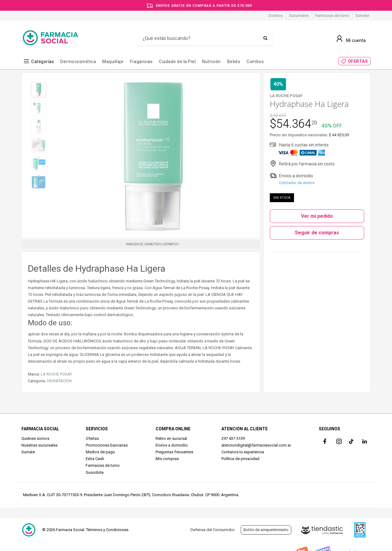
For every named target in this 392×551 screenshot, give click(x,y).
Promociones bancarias (107, 445)
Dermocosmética (78, 62)
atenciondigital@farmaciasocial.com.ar (256, 445)
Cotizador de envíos (297, 183)
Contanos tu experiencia (243, 452)
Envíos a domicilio (172, 445)
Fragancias (141, 62)
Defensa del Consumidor (213, 530)
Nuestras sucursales (40, 445)
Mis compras (167, 459)
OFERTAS (358, 61)
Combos (255, 62)
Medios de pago (100, 452)
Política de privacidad (240, 459)
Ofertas (92, 438)
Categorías (43, 62)
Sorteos (276, 15)
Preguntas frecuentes (174, 452)
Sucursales (299, 15)
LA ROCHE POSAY (56, 374)
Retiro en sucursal (171, 438)
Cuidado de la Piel (177, 62)
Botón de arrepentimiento (266, 530)
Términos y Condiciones (107, 530)
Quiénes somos (35, 438)
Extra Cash (95, 459)
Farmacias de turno (332, 15)
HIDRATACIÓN (59, 381)
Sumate (362, 15)
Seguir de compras (317, 233)
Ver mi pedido (317, 216)
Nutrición (211, 62)
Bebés (234, 62)
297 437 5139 (233, 438)
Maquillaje (113, 62)
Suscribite (95, 472)
